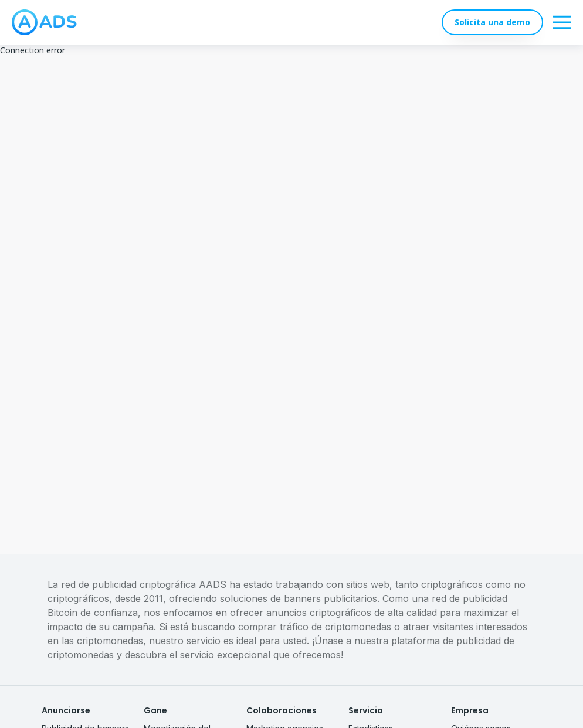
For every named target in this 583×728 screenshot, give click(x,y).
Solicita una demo (492, 22)
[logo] (44, 22)
